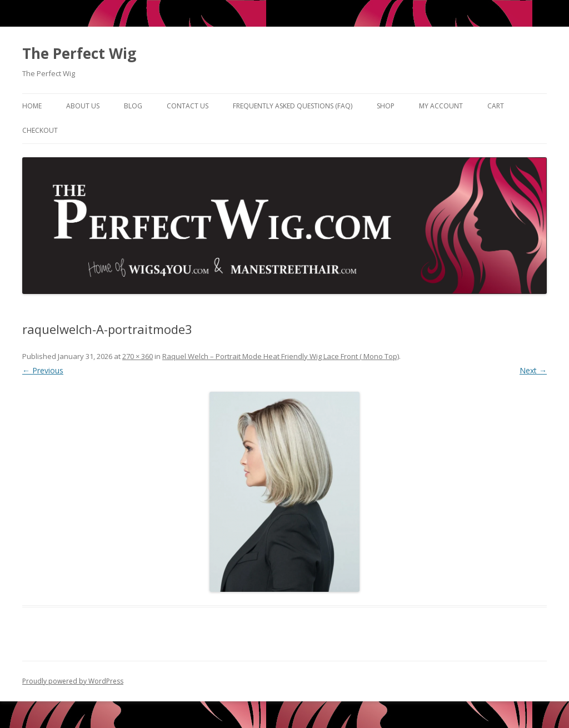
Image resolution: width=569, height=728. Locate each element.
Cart (496, 106)
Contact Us (188, 106)
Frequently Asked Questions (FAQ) (293, 106)
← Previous (43, 370)
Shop (386, 106)
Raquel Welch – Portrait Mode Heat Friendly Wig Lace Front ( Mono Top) (281, 356)
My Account (441, 106)
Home (32, 106)
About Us (83, 106)
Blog (133, 106)
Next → (533, 370)
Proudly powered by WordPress (73, 681)
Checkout (40, 130)
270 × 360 (138, 356)
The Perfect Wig (79, 53)
